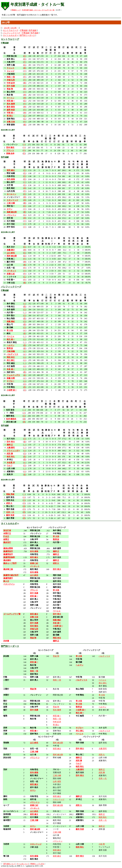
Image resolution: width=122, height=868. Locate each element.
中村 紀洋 (57, 722)
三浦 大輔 (57, 775)
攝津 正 (102, 769)
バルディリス (104, 656)
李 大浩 (102, 695)
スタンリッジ (59, 799)
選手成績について (10, 864)
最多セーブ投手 (10, 563)
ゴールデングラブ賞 (12, 614)
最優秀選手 (8, 578)
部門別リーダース (27, 35)
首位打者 (7, 530)
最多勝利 (7, 560)
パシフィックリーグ (12, 33)
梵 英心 (56, 725)
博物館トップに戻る (37, 864)
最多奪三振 (8, 569)
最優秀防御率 (9, 557)
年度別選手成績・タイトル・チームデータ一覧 (38, 10)
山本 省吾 (57, 781)
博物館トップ (16, 10)
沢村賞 (6, 641)
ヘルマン (102, 707)
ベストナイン (9, 584)
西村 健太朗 (58, 743)
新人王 (6, 581)
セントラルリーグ (11, 30)
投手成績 (33, 30)
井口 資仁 (103, 683)
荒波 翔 (56, 656)
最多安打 (7, 542)
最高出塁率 (8, 548)
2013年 (14, 28)
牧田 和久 (103, 817)
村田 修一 (57, 716)
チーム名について (23, 864)
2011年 (7, 28)
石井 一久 (103, 778)
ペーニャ (102, 680)
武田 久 (102, 755)
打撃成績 (24, 30)
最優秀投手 (8, 551)
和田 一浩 (57, 680)
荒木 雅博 (57, 710)
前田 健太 (57, 749)
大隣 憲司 (103, 749)
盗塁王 (6, 539)
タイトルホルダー (11, 35)
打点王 (6, 536)
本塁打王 (7, 533)
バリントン (58, 841)
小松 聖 (102, 844)
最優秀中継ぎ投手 (11, 575)
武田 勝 (102, 772)
